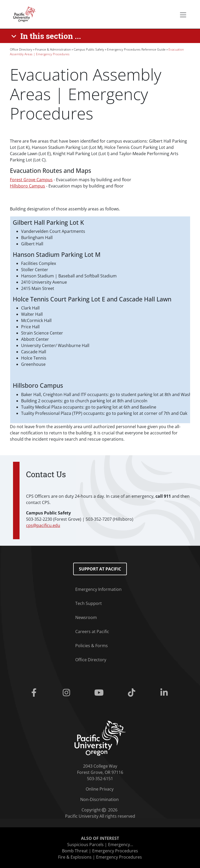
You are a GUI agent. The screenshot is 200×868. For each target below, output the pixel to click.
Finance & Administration (53, 49)
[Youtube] (100, 693)
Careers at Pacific (92, 632)
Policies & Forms (92, 646)
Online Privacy (100, 789)
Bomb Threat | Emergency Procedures (100, 851)
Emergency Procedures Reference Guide (136, 49)
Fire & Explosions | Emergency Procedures (100, 857)
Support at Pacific (100, 569)
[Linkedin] (165, 693)
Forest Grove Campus (31, 180)
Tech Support (89, 603)
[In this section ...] (47, 36)
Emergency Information (98, 589)
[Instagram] (67, 693)
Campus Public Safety (89, 49)
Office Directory (21, 49)
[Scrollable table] (100, 320)
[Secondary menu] (183, 15)
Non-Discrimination (99, 799)
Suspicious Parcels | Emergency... (100, 845)
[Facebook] (35, 693)
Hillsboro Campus (27, 186)
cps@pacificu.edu (43, 525)
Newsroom (86, 617)
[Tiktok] (133, 693)
